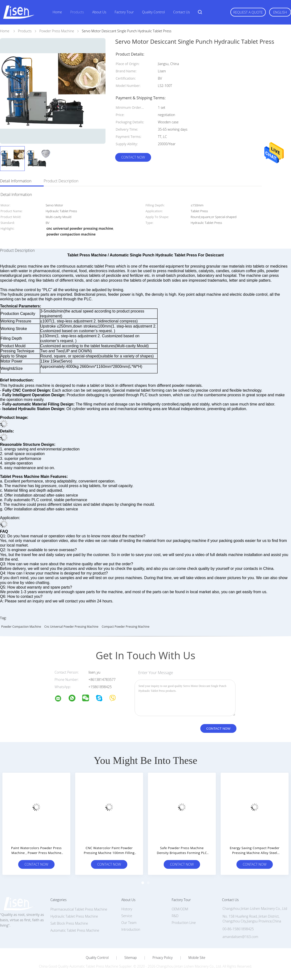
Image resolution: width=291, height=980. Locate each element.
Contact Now (133, 157)
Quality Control (154, 12)
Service (127, 916)
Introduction (131, 929)
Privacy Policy (163, 958)
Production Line (184, 923)
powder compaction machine (21, 627)
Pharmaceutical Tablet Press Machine (79, 909)
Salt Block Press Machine (69, 923)
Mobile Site (197, 958)
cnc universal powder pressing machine (71, 627)
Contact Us (182, 12)
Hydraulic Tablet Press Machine (74, 916)
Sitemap (131, 958)
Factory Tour (124, 12)
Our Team (129, 923)
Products (77, 12)
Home (57, 12)
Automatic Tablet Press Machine (75, 930)
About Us (99, 12)
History (127, 909)
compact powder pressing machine (125, 627)
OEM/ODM (180, 909)
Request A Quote (248, 12)
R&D (175, 916)
